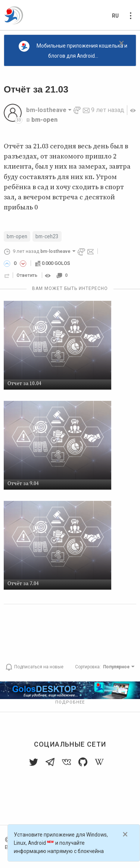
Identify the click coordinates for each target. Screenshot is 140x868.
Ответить (27, 275)
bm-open (44, 120)
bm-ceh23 (47, 236)
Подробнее (70, 702)
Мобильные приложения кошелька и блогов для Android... (73, 50)
